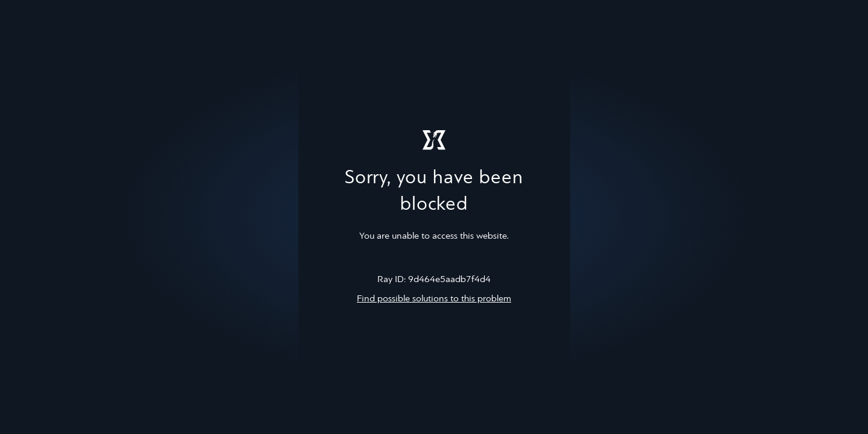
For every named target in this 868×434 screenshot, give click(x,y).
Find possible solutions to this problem (434, 299)
